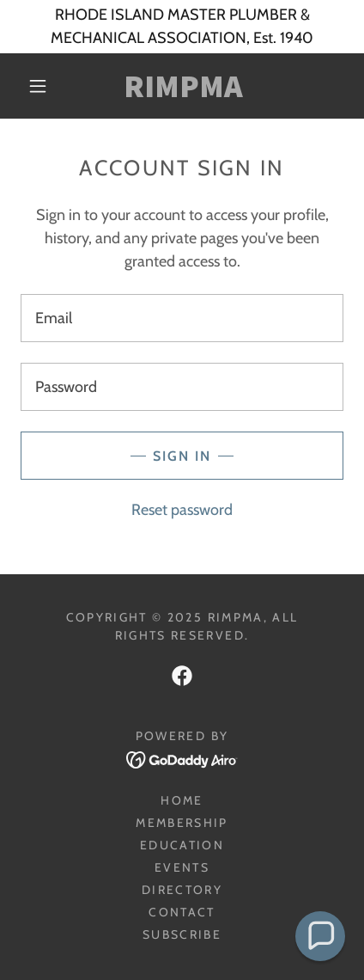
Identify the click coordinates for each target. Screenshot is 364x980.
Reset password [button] (182, 510)
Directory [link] (182, 890)
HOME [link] (182, 800)
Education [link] (182, 845)
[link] (183, 86)
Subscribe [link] (182, 934)
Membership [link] (182, 823)
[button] (38, 86)
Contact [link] (182, 912)
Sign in (182, 456)
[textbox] (182, 318)
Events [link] (182, 867)
